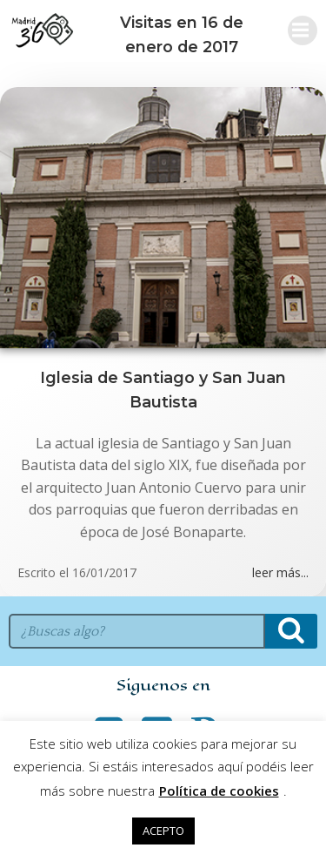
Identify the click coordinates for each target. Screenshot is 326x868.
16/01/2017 (104, 572)
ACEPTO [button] (163, 831)
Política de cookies (219, 791)
